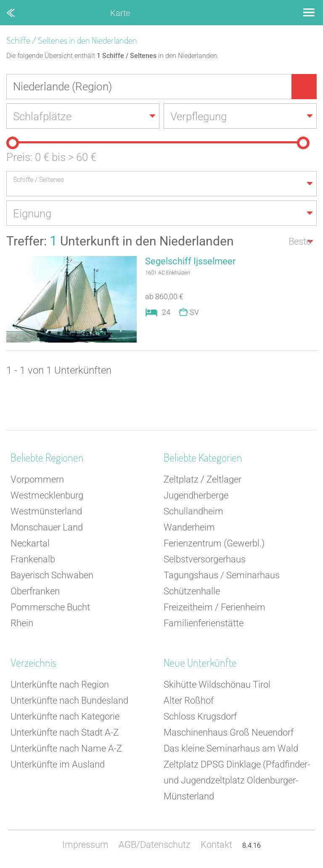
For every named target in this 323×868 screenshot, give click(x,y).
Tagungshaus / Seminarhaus (222, 575)
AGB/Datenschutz (155, 845)
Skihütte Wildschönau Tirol (217, 685)
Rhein (22, 623)
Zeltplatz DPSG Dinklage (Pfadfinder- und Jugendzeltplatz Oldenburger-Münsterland (237, 780)
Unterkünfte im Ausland (58, 764)
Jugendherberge (196, 495)
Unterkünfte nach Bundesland (69, 700)
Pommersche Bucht (50, 607)
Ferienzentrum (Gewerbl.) (214, 543)
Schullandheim (193, 511)
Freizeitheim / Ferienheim (214, 607)
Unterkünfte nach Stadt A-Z (65, 732)
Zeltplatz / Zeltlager (203, 479)
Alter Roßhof (189, 700)
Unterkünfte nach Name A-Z (66, 748)
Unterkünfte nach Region (60, 685)
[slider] (13, 143)
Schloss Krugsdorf (200, 716)
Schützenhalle (192, 591)
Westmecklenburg (47, 495)
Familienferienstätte (204, 623)
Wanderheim (189, 527)
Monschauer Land (47, 527)
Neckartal (30, 543)
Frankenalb (33, 559)
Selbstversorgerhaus (205, 559)
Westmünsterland (46, 511)
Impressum (85, 845)
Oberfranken (35, 591)
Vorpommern (37, 479)
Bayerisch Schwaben (52, 575)
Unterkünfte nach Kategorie (65, 716)
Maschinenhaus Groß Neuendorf (229, 732)
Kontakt (216, 845)
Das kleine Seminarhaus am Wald (231, 748)
